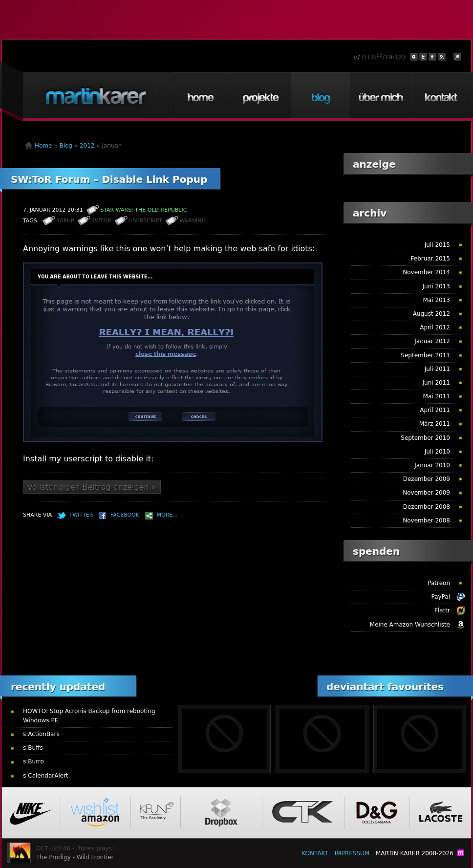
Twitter (81, 515)
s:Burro (33, 761)
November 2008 (426, 521)
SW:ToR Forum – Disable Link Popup (109, 179)
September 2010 (425, 438)
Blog (321, 95)
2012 (87, 146)
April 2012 (435, 327)
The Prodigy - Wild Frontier (75, 857)
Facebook (125, 515)
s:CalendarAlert (46, 776)
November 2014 (426, 272)
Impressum (352, 853)
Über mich (381, 95)
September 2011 (425, 355)
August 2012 (431, 314)
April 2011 (435, 410)
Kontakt (441, 95)
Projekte (260, 95)
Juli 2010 (437, 452)
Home (200, 95)
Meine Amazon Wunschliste (410, 625)
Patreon (439, 583)
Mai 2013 (437, 300)
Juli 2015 (437, 245)
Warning (193, 221)
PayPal (441, 597)
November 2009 (426, 493)
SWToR (101, 221)
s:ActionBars (41, 734)
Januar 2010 (432, 465)
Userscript (145, 221)
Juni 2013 (436, 286)
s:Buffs (33, 748)
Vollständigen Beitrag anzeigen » (92, 487)
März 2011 (435, 424)
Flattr (442, 610)
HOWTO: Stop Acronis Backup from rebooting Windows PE (89, 716)
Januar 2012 (432, 341)
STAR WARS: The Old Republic (143, 210)
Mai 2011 (437, 396)
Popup (65, 221)
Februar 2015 (430, 259)
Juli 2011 (437, 369)
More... (167, 515)
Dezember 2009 (427, 479)
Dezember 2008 (427, 507)
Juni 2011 (436, 383)
